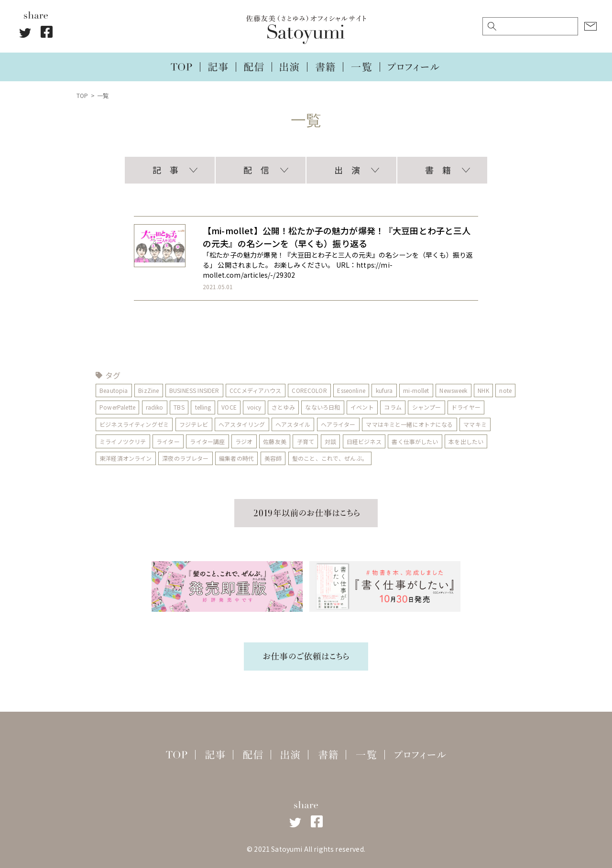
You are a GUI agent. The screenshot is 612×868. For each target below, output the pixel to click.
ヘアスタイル (293, 424)
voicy (277, 407)
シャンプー (450, 407)
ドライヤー (489, 407)
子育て (306, 441)
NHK (484, 390)
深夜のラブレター (185, 458)
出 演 (347, 170)
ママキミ (475, 424)
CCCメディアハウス (256, 390)
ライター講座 (208, 441)
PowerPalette (140, 407)
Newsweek (454, 390)
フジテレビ (194, 424)
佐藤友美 (275, 441)
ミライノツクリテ (123, 441)
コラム (415, 407)
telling (226, 407)
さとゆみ (306, 407)
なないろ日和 (345, 407)
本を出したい (466, 441)
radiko (177, 407)
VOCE (252, 407)
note (106, 407)
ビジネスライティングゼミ (134, 424)
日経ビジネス (364, 441)
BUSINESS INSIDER (194, 390)
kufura (384, 390)
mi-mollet (416, 390)
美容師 (273, 458)
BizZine (148, 390)
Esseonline (352, 390)
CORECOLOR (310, 390)
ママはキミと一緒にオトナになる (410, 424)
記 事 (165, 170)
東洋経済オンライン (126, 458)
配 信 (256, 170)
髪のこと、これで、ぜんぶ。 (330, 458)
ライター (168, 441)
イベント (385, 407)
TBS (202, 407)
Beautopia (114, 390)
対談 (330, 441)
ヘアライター (338, 424)
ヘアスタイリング (242, 424)
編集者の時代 (236, 458)
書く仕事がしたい (415, 441)
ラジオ (244, 441)
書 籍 (438, 170)
